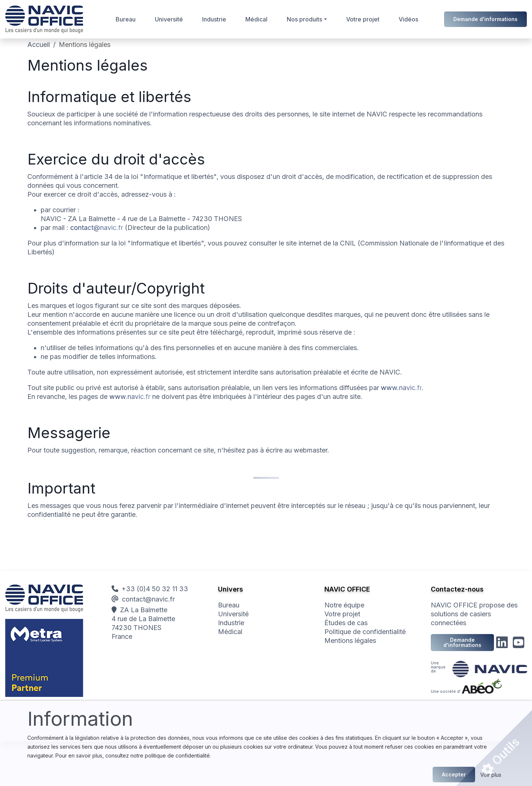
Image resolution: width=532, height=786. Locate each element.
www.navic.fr (401, 388)
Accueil (39, 45)
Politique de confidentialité (365, 632)
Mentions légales (350, 641)
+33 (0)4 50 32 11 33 (150, 589)
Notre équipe (344, 605)
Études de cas (346, 623)
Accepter (454, 774)
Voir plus (491, 775)
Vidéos (408, 19)
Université (169, 19)
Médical (256, 19)
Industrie (214, 19)
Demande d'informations (485, 19)
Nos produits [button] (304, 19)
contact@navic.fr (97, 228)
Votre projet (363, 19)
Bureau (126, 19)
